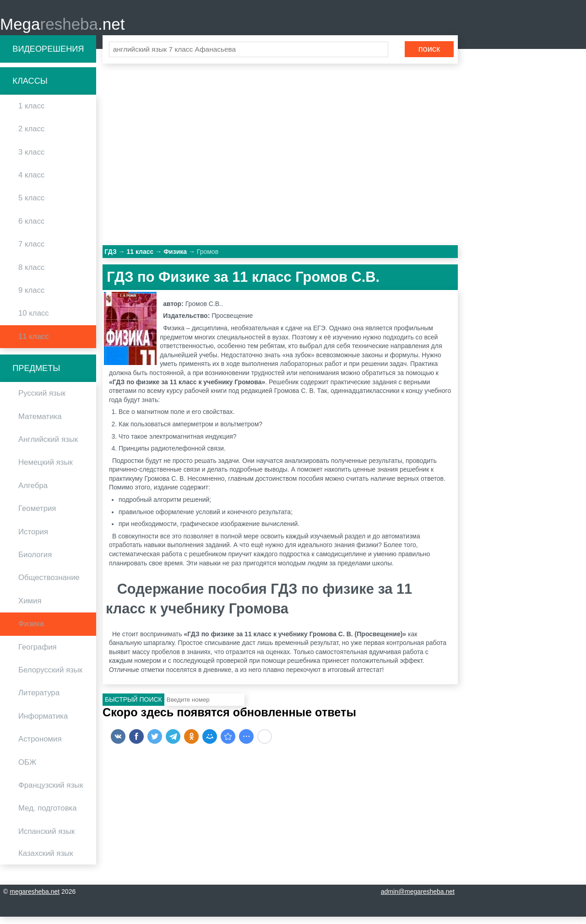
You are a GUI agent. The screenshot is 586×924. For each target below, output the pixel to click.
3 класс (31, 159)
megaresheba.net (35, 899)
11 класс (34, 343)
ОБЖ (27, 769)
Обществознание (49, 585)
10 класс (34, 320)
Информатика (43, 723)
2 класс (31, 136)
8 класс (31, 274)
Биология (35, 562)
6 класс (31, 228)
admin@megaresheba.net (418, 899)
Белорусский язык (50, 677)
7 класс (31, 251)
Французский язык (51, 792)
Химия (30, 608)
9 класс (31, 298)
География (38, 654)
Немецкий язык (46, 470)
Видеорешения (48, 56)
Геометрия (37, 516)
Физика (31, 631)
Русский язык (42, 400)
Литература (39, 700)
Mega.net (62, 28)
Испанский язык (46, 838)
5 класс (31, 205)
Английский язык (48, 447)
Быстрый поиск (133, 707)
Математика (40, 423)
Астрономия (40, 746)
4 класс (31, 182)
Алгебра (33, 492)
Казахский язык (46, 861)
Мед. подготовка (48, 815)
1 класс (31, 113)
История (33, 539)
